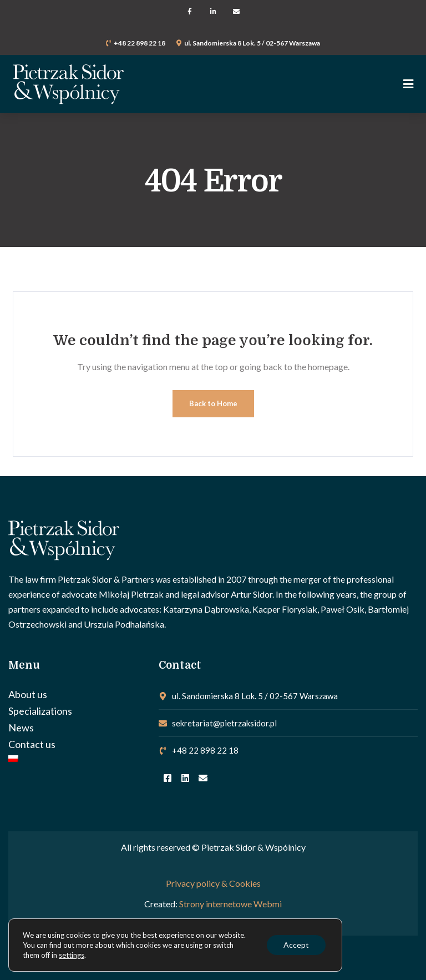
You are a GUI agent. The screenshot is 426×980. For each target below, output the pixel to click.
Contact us (32, 744)
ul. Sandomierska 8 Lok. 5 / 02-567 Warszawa (252, 43)
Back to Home (213, 403)
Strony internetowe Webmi (230, 904)
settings (72, 955)
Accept (296, 945)
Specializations (40, 711)
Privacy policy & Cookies (213, 883)
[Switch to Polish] (78, 759)
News (21, 728)
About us (28, 694)
